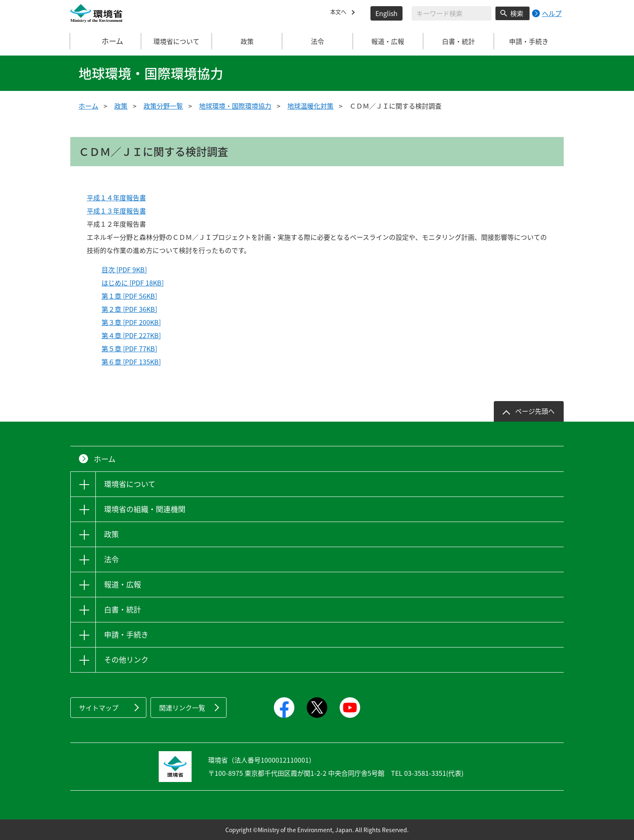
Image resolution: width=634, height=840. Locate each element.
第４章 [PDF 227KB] (131, 335)
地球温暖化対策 (310, 106)
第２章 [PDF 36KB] (129, 309)
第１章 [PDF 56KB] (129, 296)
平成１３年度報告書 (116, 211)
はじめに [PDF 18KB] (133, 283)
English (386, 13)
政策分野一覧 (163, 106)
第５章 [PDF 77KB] (129, 348)
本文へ (340, 13)
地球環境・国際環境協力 (235, 106)
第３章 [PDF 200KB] (131, 322)
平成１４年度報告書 (116, 197)
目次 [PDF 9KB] (124, 269)
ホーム (106, 41)
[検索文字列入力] (451, 13)
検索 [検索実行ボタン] (517, 13)
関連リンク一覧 (182, 708)
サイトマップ (99, 708)
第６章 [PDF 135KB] (131, 362)
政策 (121, 106)
